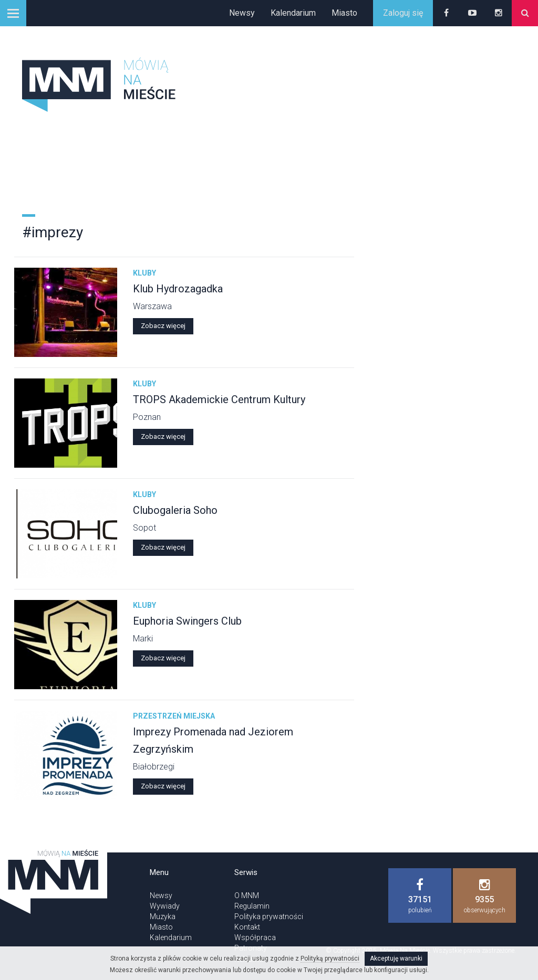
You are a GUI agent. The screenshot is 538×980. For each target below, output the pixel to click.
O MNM (247, 895)
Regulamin (252, 906)
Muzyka (163, 916)
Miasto (344, 13)
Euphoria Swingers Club (187, 621)
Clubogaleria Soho (175, 510)
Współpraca (255, 937)
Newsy (242, 13)
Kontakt (247, 927)
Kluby (144, 273)
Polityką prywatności (330, 958)
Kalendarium (293, 13)
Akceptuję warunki (396, 958)
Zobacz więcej (163, 326)
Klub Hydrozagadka (178, 289)
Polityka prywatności (269, 916)
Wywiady (165, 906)
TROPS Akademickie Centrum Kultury (219, 399)
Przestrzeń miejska (174, 716)
